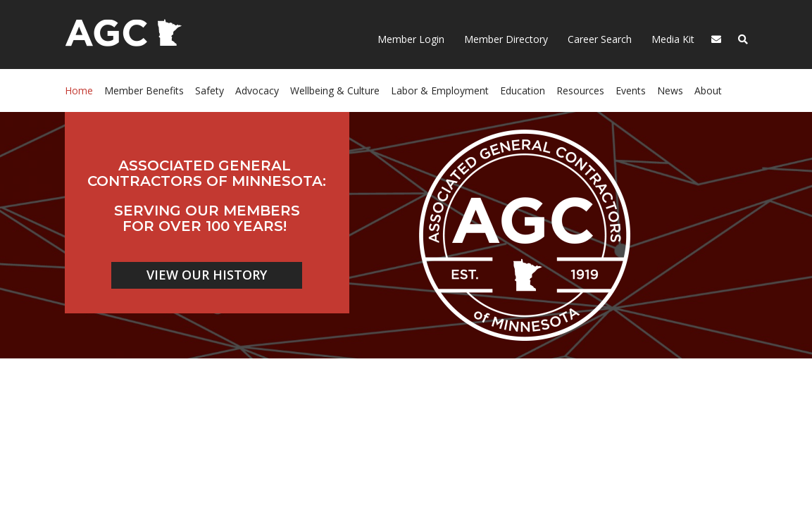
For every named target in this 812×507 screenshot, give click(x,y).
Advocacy (257, 90)
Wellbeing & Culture (335, 90)
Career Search (598, 39)
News (670, 90)
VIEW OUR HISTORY (207, 275)
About (708, 90)
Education (523, 90)
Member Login (411, 39)
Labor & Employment (440, 90)
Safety (210, 90)
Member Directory (505, 39)
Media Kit (672, 39)
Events (631, 90)
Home (79, 90)
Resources (580, 90)
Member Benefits (144, 90)
